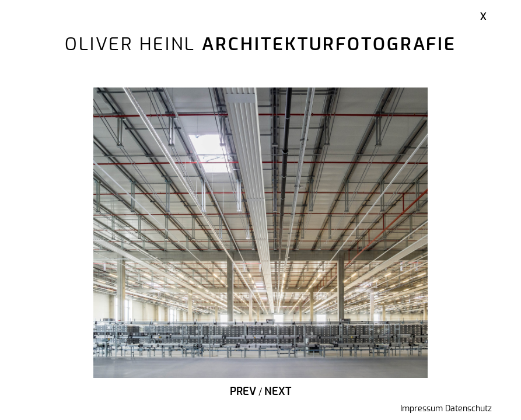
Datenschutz (468, 409)
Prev (243, 392)
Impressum (422, 409)
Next (278, 392)
